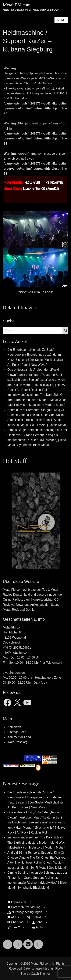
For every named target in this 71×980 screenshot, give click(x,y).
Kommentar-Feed (19, 737)
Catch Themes (41, 974)
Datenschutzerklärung (24, 907)
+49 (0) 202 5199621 (17, 648)
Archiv (38, 927)
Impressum (17, 902)
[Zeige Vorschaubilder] (35, 292)
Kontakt (34, 917)
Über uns (15, 922)
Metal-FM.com (17, 5)
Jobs (37, 922)
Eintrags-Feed (17, 732)
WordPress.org (17, 742)
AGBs (13, 917)
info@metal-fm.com (16, 653)
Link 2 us (16, 927)
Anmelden (14, 727)
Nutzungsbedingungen (25, 912)
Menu (61, 20)
